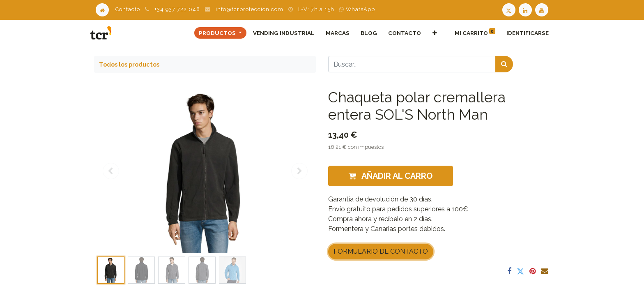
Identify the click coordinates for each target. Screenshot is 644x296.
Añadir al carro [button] (391, 176)
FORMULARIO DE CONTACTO (381, 251)
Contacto (128, 9)
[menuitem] (280, 33)
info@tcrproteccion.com (250, 9)
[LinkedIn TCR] (526, 9)
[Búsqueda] (504, 64)
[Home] (102, 9)
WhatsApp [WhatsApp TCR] (357, 9)
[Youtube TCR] (543, 9)
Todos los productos (129, 64)
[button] (431, 33)
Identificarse (524, 33)
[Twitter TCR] (509, 9)
